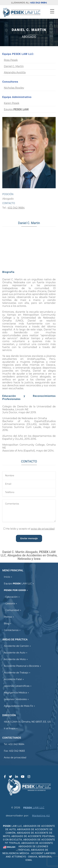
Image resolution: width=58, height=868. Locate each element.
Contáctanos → (12, 630)
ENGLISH (9, 847)
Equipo (16, 109)
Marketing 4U (41, 816)
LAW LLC (34, 807)
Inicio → (8, 577)
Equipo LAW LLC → (19, 583)
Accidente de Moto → (16, 659)
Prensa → (9, 617)
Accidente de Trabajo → (17, 673)
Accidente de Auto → (16, 653)
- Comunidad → (13, 610)
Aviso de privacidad (15, 757)
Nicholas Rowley (14, 88)
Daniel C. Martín (14, 66)
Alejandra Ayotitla (15, 72)
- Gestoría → (10, 603)
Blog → (8, 623)
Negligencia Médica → (16, 693)
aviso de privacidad (43, 529)
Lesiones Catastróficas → (18, 686)
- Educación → (12, 597)
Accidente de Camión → (17, 646)
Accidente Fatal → (14, 679)
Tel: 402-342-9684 (14, 744)
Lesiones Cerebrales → (16, 699)
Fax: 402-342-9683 (14, 751)
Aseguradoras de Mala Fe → (19, 706)
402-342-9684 (39, 3)
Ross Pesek (11, 60)
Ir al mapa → (11, 728)
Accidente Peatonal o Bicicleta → (22, 666)
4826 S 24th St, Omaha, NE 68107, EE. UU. (28, 722)
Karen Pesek (12, 103)
